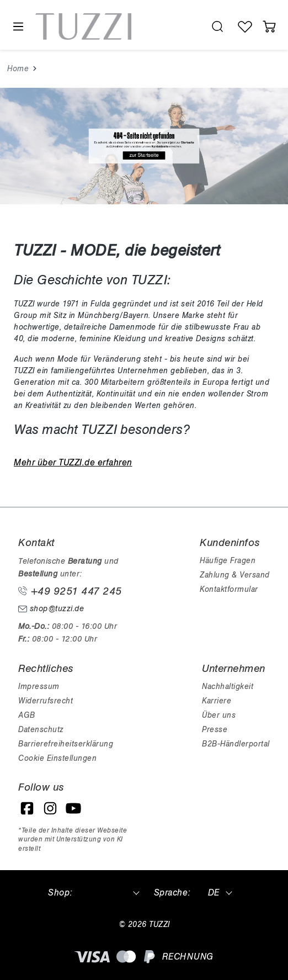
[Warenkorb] (269, 27)
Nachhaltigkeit (228, 687)
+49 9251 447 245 (70, 591)
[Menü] (18, 27)
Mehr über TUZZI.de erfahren (73, 463)
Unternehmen (234, 669)
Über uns (219, 715)
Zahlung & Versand (235, 575)
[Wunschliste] (245, 27)
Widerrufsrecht (46, 701)
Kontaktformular (229, 589)
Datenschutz (41, 730)
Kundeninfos (230, 543)
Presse (215, 730)
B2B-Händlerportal (236, 744)
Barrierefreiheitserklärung (66, 744)
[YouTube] (73, 808)
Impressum (39, 687)
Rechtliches (46, 669)
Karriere (217, 701)
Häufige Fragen (228, 561)
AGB (27, 715)
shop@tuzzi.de (51, 609)
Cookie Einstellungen (57, 758)
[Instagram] (50, 808)
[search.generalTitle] (217, 27)
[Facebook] (27, 808)
